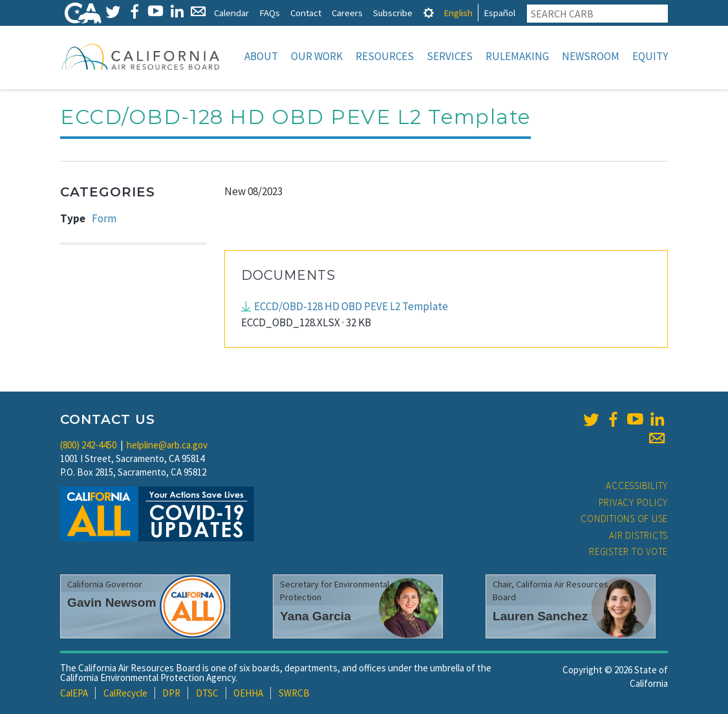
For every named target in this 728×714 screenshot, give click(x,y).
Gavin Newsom (112, 603)
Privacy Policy (634, 502)
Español (499, 13)
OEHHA (248, 693)
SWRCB (294, 693)
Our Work (317, 56)
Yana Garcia (316, 616)
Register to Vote (628, 551)
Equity (650, 56)
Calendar (231, 13)
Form (104, 218)
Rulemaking (517, 56)
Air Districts (638, 535)
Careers (347, 13)
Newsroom (591, 56)
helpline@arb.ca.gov (167, 445)
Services (450, 56)
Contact (306, 13)
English (458, 13)
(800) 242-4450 (88, 445)
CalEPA (74, 693)
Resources (385, 56)
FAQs (270, 13)
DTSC (207, 693)
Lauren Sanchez (540, 616)
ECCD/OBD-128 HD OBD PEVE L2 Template (351, 306)
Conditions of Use (624, 519)
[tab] (429, 13)
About (261, 56)
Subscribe (393, 13)
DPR (171, 693)
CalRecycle (125, 693)
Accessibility (637, 486)
